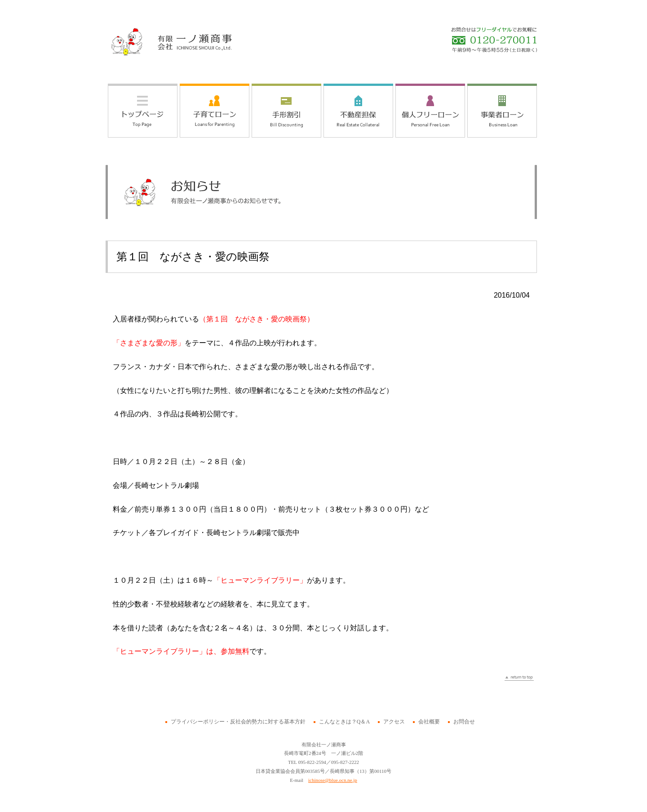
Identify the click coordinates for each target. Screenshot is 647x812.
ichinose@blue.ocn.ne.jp (333, 780)
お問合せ (464, 722)
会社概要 (429, 722)
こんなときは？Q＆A (344, 722)
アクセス (394, 722)
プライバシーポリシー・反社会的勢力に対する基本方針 (238, 722)
